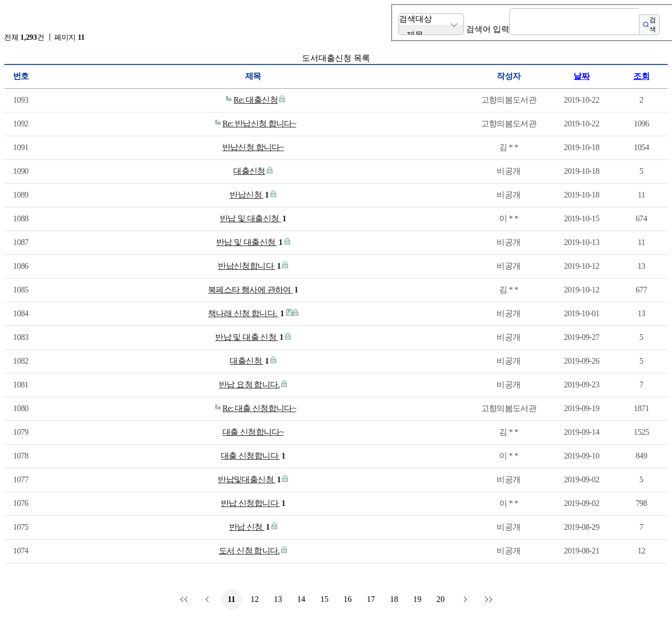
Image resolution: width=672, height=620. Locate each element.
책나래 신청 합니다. (246, 314)
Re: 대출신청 (256, 100)
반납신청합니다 (249, 266)
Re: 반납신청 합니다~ (259, 124)
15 (325, 599)
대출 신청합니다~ (253, 432)
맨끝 (487, 599)
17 (371, 599)
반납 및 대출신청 (253, 219)
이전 (209, 599)
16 (348, 599)
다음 (464, 599)
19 (418, 599)
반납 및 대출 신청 (249, 337)
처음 (185, 599)
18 (394, 599)
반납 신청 (250, 527)
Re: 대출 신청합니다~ (259, 408)
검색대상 (415, 19)
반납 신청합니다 (253, 503)
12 (255, 599)
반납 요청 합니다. (249, 385)
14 (301, 599)
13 (278, 599)
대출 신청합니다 (253, 456)
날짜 (581, 76)
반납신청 (249, 195)
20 (441, 599)
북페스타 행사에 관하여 (253, 290)
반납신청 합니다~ (253, 147)
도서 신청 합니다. (249, 551)
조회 (641, 76)
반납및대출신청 (249, 480)
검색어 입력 (488, 29)
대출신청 (249, 171)
